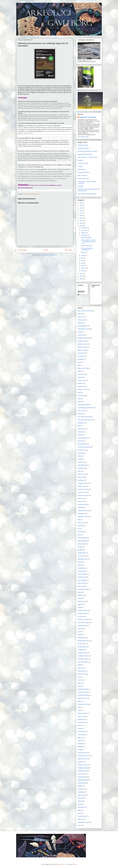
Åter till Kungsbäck (86, 238)
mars (83, 266)
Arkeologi (80, 323)
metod (79, 632)
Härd (79, 520)
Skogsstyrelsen (82, 722)
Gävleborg (81, 480)
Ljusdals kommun (83, 610)
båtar (79, 365)
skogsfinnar (81, 719)
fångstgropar (81, 423)
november (84, 230)
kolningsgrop (81, 568)
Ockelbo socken (82, 647)
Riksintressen (81, 671)
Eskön (79, 393)
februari (83, 268)
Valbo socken (81, 795)
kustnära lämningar (83, 589)
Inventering (81, 532)
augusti (83, 255)
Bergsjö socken (82, 341)
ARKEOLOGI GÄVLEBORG (88, 117)
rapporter (80, 668)
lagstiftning (81, 595)
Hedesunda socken (83, 495)
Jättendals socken (83, 559)
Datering (80, 377)
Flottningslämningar (83, 405)
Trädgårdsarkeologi (83, 768)
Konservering (81, 571)
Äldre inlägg (68, 250)
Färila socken (81, 429)
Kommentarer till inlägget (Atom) (49, 255)
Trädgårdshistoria (83, 771)
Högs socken (81, 523)
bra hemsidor (81, 353)
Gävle (79, 471)
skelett (79, 710)
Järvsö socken (82, 556)
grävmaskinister (82, 465)
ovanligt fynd (81, 650)
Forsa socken (81, 411)
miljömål (80, 635)
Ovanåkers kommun (83, 656)
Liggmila (80, 604)
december (84, 228)
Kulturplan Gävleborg (84, 172)
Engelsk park (81, 386)
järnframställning (82, 541)
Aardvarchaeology (83, 145)
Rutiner (80, 683)
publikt (79, 665)
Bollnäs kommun (82, 347)
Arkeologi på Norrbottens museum (87, 151)
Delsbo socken (82, 380)
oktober (83, 233)
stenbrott (80, 741)
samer (79, 686)
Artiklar (80, 332)
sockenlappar (81, 735)
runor (79, 677)
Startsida (46, 250)
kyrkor (79, 592)
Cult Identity (81, 374)
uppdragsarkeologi (83, 780)
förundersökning (82, 444)
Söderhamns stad (83, 759)
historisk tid (81, 501)
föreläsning (81, 432)
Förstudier (81, 441)
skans (79, 707)
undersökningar (82, 777)
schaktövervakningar (84, 695)
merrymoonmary (63, 864)
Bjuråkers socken (83, 344)
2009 (81, 279)
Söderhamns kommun (84, 756)
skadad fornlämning (83, 704)
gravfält (80, 459)
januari (83, 271)
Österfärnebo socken (84, 822)
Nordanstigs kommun (84, 641)
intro (79, 529)
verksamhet (81, 798)
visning (80, 804)
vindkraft (80, 801)
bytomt (80, 362)
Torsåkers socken (83, 765)
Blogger (75, 864)
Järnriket (80, 547)
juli (82, 258)
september (84, 235)
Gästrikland (81, 468)
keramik (80, 562)
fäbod (79, 426)
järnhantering (81, 544)
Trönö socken (81, 774)
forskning (80, 414)
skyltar (79, 725)
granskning (81, 453)
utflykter (80, 786)
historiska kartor (82, 504)
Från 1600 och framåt (84, 417)
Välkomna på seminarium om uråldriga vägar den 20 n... (88, 242)
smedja (80, 728)
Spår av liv (81, 738)
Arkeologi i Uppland (83, 148)
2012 (81, 226)
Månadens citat (82, 638)
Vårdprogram (81, 807)
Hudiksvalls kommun (84, 511)
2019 (81, 208)
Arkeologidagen (82, 326)
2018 (81, 211)
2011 (81, 274)
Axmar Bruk (81, 335)
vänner (80, 813)
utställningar (81, 792)
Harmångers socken (83, 489)
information (81, 526)
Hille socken (81, 498)
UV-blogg (80, 186)
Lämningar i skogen (83, 619)
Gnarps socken (82, 450)
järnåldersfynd (82, 553)
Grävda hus (81, 462)
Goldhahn (80, 160)
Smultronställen (82, 732)
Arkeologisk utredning (84, 329)
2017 (81, 213)
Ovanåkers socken (83, 659)
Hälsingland (81, 514)
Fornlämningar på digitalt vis (86, 408)
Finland (80, 402)
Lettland (80, 598)
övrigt (79, 825)
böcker (80, 371)
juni (82, 261)
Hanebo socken (82, 486)
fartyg (79, 399)
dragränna (81, 383)
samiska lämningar (83, 689)
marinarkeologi (82, 626)
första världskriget (83, 438)
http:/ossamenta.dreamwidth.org (87, 194)
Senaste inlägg (22, 250)
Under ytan (84, 252)
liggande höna (82, 601)
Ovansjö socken (82, 653)
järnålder (80, 550)
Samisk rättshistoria (83, 178)
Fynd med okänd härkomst (85, 420)
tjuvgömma (81, 762)
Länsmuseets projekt (84, 623)
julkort (79, 535)
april (83, 263)
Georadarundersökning (84, 447)
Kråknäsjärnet (82, 169)
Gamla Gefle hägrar (87, 246)
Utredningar (81, 789)
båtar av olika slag (83, 368)
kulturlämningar (82, 577)
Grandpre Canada (83, 163)
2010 (81, 276)
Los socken (81, 617)
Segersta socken (82, 698)
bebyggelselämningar (84, 338)
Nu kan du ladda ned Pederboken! (87, 249)
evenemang (81, 396)
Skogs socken (82, 716)
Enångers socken (83, 389)
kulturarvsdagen (82, 574)
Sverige (80, 750)
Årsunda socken (82, 816)
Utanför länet (81, 783)
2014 (81, 221)
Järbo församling (82, 538)
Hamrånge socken (83, 483)
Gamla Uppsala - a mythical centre (88, 157)
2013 (81, 223)
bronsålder (81, 356)
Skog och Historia (83, 713)
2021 (81, 203)
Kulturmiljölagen (82, 580)
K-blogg (80, 166)
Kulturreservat (82, 583)
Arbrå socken (81, 320)
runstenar (80, 680)
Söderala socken (82, 753)
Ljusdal (80, 607)
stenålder (80, 744)
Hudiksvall (81, 508)
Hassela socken (82, 492)
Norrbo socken (82, 644)
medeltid (80, 629)
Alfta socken (81, 317)
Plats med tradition (83, 662)
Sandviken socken (83, 692)
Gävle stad (81, 477)
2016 (81, 216)
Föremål (80, 435)
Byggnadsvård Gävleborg (85, 154)
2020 (81, 205)
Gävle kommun (82, 474)
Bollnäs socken (82, 350)
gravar (79, 456)
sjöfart (79, 701)
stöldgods (80, 747)
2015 (81, 218)
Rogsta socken (82, 674)
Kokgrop (80, 565)
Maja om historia (82, 175)
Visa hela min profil (83, 137)
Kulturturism (81, 586)
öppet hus (80, 819)
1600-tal (80, 314)
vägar (79, 810)
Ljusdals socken (82, 613)
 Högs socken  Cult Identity (85, 311)
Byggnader (81, 359)
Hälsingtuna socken (83, 517)
